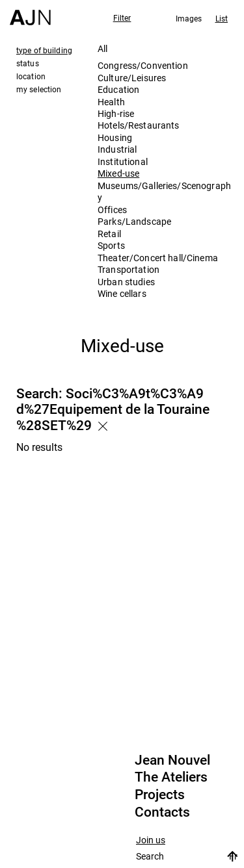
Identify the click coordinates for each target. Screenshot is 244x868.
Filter (122, 18)
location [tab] (31, 76)
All (102, 48)
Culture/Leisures (132, 78)
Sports (111, 245)
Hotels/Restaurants (139, 125)
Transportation (129, 269)
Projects (160, 795)
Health (111, 102)
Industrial (117, 149)
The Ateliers (171, 777)
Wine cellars (122, 293)
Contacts (162, 812)
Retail (109, 234)
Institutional (123, 161)
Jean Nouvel (172, 760)
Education (118, 89)
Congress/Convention (143, 65)
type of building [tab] (44, 50)
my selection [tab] (39, 89)
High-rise (116, 113)
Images (189, 18)
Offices (112, 210)
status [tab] (28, 63)
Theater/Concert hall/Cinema (158, 258)
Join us (151, 840)
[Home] (30, 13)
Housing (115, 137)
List (222, 18)
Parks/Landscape (134, 221)
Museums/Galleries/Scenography (164, 191)
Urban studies (126, 282)
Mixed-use (118, 173)
